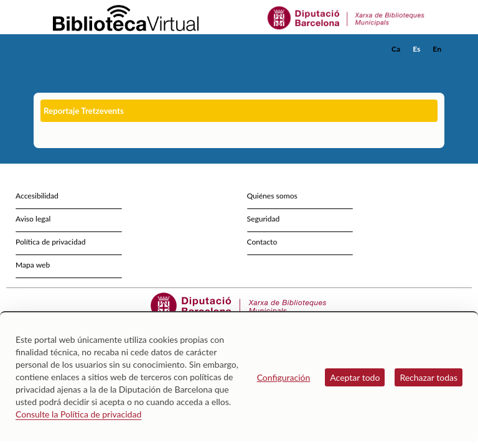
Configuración (284, 377)
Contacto (262, 242)
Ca (396, 49)
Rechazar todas (429, 377)
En (437, 49)
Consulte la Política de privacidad (78, 414)
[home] (83, 49)
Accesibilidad (37, 196)
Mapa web (33, 265)
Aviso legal (33, 219)
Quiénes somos (272, 196)
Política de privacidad (51, 242)
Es (416, 49)
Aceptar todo (355, 377)
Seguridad (264, 219)
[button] (438, 66)
